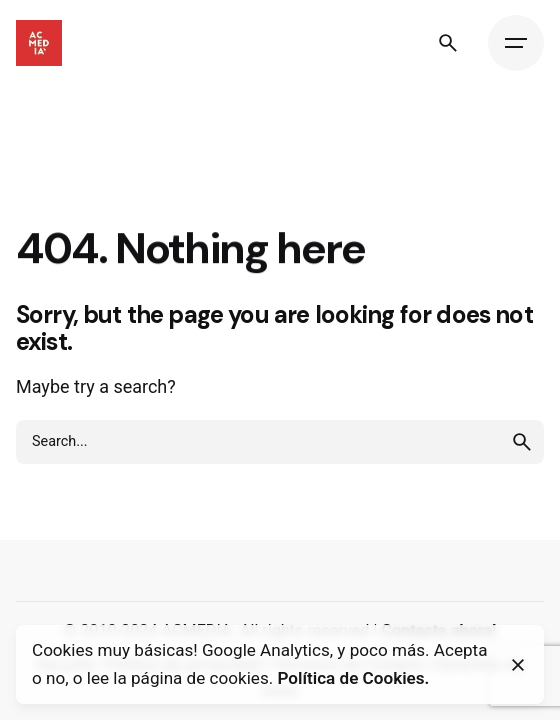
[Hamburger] (516, 43)
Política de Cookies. (353, 678)
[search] (522, 442)
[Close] (518, 665)
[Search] (448, 43)
